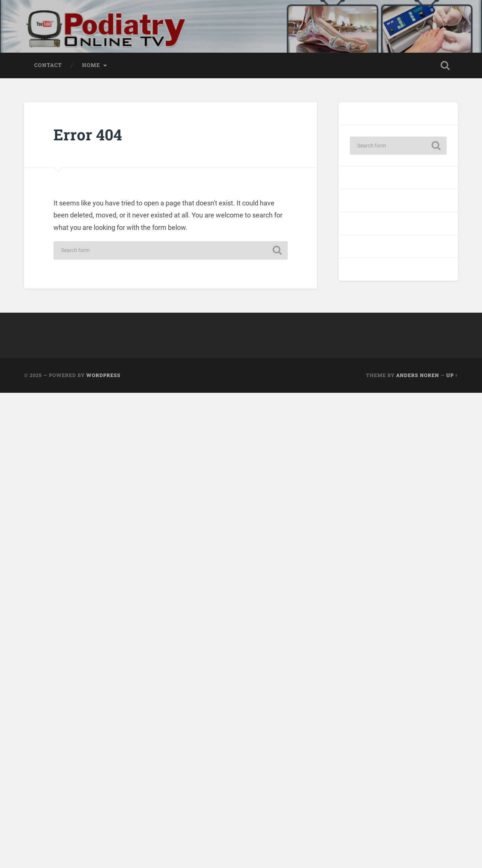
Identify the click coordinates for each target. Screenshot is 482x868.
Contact (48, 65)
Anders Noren (418, 375)
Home (91, 65)
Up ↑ (452, 375)
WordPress (103, 375)
